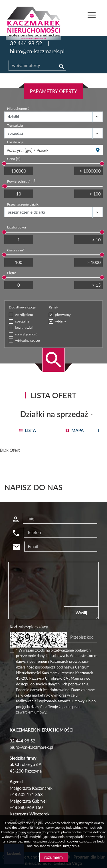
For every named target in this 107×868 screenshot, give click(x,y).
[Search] (37, 66)
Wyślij (81, 613)
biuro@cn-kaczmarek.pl (37, 51)
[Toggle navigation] (92, 16)
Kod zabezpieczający (29, 627)
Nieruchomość (18, 108)
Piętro (12, 273)
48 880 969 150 (27, 807)
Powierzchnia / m (21, 181)
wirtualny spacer (28, 340)
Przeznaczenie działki (23, 204)
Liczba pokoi (17, 227)
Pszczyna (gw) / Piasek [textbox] (28, 150)
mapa (75, 430)
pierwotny (63, 315)
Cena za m (16, 250)
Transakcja (15, 125)
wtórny (60, 321)
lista (28, 430)
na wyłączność (26, 334)
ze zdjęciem (24, 315)
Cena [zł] (14, 159)
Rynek (53, 307)
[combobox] (49, 150)
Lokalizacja (15, 142)
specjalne (22, 321)
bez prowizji (25, 328)
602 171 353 (31, 794)
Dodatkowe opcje (22, 307)
